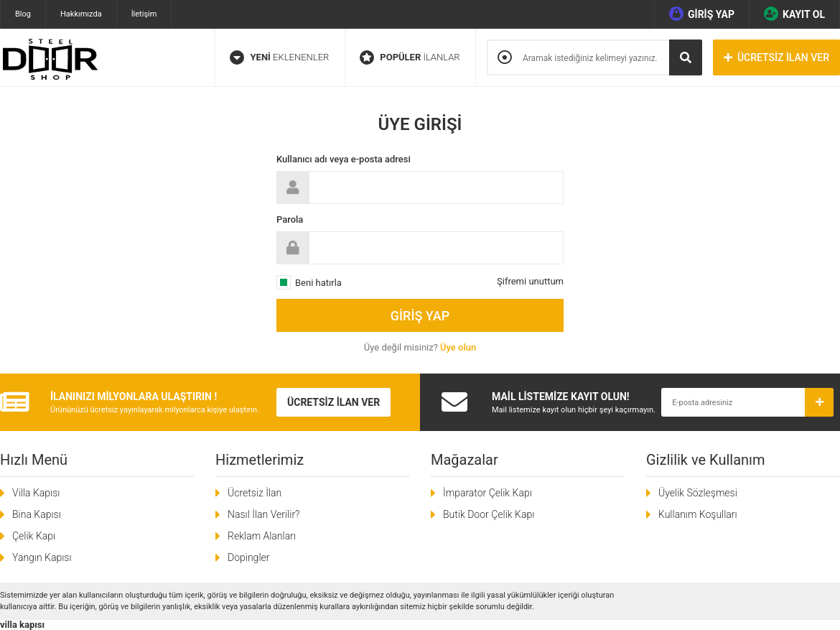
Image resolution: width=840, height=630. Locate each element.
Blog (23, 14)
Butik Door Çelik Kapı (489, 514)
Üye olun (458, 347)
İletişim (144, 14)
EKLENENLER (279, 57)
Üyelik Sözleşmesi (698, 493)
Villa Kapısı (36, 493)
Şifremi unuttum (530, 281)
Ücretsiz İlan (255, 493)
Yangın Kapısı (42, 557)
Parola (290, 219)
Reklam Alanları (262, 536)
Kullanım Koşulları (698, 514)
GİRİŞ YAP (702, 14)
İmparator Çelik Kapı (487, 493)
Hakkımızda (81, 14)
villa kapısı (22, 625)
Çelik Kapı (34, 536)
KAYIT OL (794, 14)
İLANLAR (410, 57)
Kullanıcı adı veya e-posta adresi (344, 159)
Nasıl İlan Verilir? (263, 514)
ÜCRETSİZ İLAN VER (776, 57)
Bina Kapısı (37, 514)
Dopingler (248, 557)
